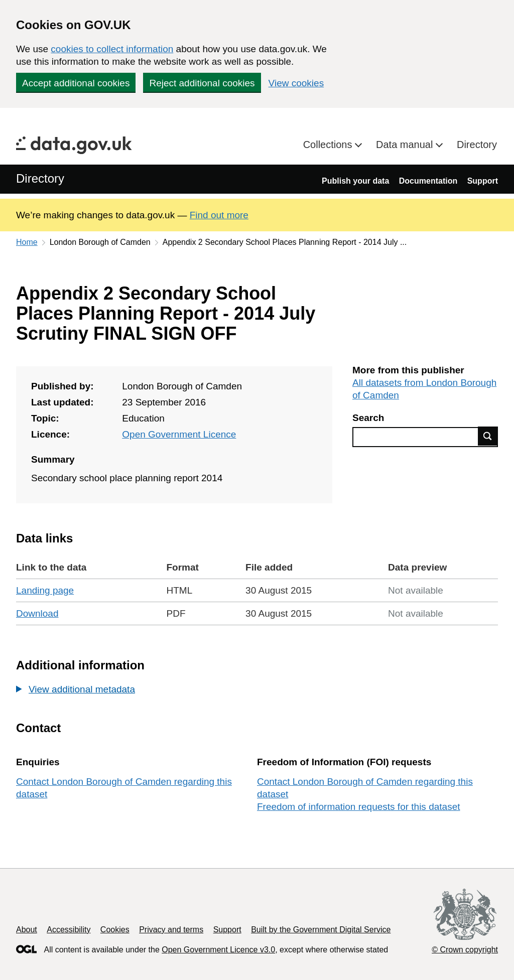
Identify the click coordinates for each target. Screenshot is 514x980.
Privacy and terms (171, 930)
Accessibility (69, 930)
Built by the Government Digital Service (321, 930)
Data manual (406, 145)
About (27, 930)
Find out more (219, 215)
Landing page (45, 590)
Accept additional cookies (76, 83)
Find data (488, 436)
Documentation (428, 181)
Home (27, 242)
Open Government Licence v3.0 (218, 950)
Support (483, 181)
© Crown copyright (465, 950)
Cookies (115, 930)
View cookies (296, 83)
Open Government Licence (179, 434)
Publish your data (355, 181)
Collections (329, 145)
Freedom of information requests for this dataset (358, 807)
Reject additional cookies (202, 83)
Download (37, 613)
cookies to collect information (112, 49)
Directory (477, 145)
